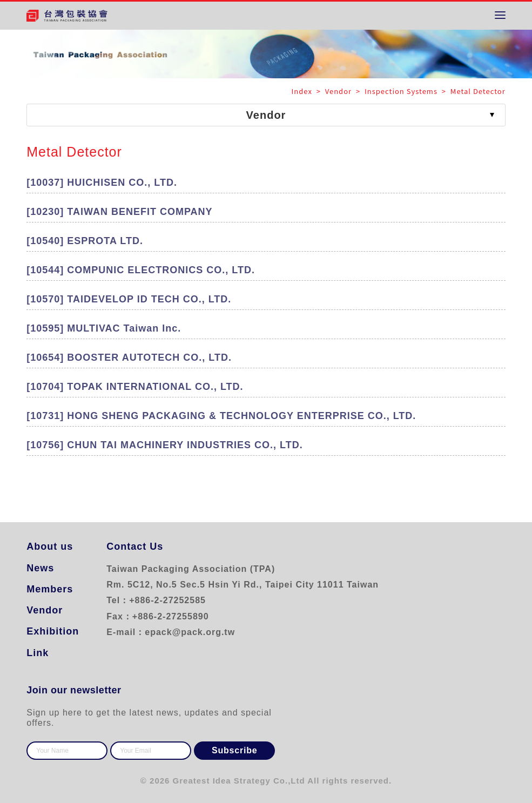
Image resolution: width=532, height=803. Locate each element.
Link (38, 653)
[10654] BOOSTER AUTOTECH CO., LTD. (129, 357)
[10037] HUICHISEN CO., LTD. (102, 183)
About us (50, 546)
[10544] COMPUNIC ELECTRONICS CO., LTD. (141, 270)
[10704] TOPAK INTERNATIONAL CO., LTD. (135, 387)
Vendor (45, 610)
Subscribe (235, 750)
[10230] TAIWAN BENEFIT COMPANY (119, 212)
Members (50, 589)
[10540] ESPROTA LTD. (85, 241)
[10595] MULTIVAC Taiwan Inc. (104, 328)
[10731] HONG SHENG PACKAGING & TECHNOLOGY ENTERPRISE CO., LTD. (221, 416)
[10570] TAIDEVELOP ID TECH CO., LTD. (129, 299)
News (40, 568)
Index (303, 91)
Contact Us (135, 546)
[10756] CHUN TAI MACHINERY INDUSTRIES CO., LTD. (164, 445)
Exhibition (53, 631)
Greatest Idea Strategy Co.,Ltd (239, 781)
